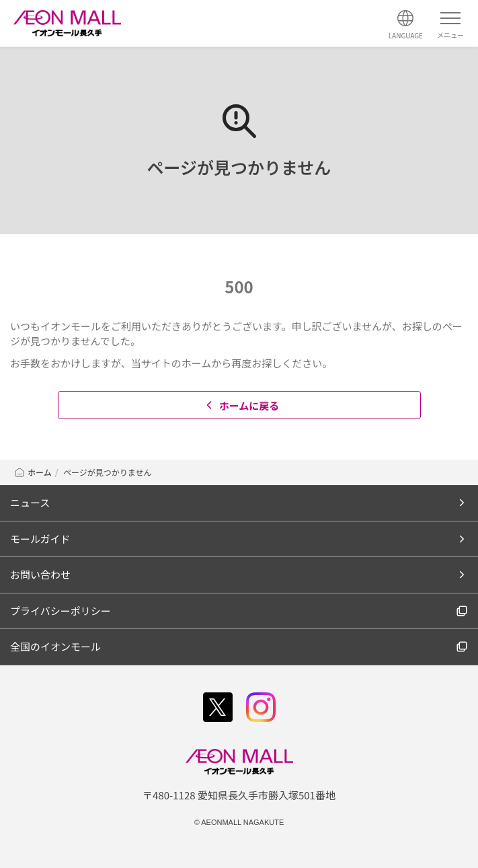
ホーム (33, 472)
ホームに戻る (241, 405)
